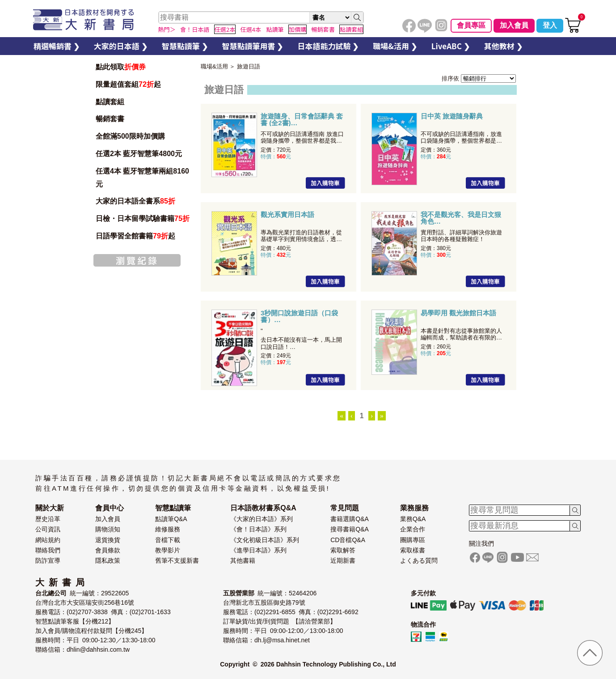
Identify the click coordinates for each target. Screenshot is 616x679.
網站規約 (48, 540)
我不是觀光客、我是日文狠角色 (461, 218)
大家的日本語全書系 (135, 201)
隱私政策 (108, 560)
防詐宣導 (48, 560)
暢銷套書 (110, 119)
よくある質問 (419, 560)
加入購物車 (325, 183)
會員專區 (471, 25)
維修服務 (168, 529)
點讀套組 (110, 102)
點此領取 (121, 67)
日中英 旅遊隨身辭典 (452, 116)
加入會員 (514, 25)
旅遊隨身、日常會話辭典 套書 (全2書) (302, 119)
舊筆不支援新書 (177, 560)
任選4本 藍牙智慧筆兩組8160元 (142, 178)
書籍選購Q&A (350, 519)
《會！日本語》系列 (258, 529)
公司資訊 (48, 529)
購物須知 (108, 529)
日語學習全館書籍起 (135, 236)
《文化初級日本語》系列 (265, 540)
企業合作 (413, 529)
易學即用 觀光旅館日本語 (458, 313)
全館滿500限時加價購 (130, 136)
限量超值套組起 (128, 84)
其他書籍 (243, 560)
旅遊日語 (249, 66)
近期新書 (343, 560)
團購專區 (413, 540)
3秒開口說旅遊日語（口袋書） (299, 316)
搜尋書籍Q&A (350, 529)
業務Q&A (413, 519)
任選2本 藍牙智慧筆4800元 (139, 154)
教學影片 (168, 550)
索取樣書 (413, 550)
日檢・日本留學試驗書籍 (143, 219)
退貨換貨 (108, 540)
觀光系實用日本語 (287, 215)
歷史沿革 (48, 519)
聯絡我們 (48, 550)
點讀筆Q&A (171, 519)
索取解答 (343, 550)
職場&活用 (214, 66)
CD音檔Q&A (348, 540)
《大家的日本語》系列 (262, 519)
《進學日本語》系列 (258, 550)
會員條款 (108, 550)
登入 (550, 25)
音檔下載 (168, 540)
